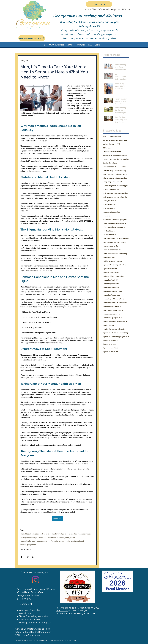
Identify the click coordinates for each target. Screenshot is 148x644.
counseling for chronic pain (112, 291)
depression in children (111, 340)
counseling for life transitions (113, 299)
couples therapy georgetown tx (114, 329)
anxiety (105, 189)
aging (105, 182)
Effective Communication (112, 152)
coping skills (107, 265)
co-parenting (124, 238)
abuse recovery (108, 171)
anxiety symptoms (109, 205)
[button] (57, 45)
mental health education (30, 534)
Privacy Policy (70, 640)
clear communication (110, 238)
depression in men (109, 344)
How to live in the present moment (115, 155)
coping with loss (108, 276)
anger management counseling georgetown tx (116, 186)
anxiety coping (108, 193)
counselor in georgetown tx (112, 318)
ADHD (105, 137)
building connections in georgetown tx (116, 220)
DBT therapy (107, 148)
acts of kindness (108, 174)
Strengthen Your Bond (111, 167)
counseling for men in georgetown (34, 541)
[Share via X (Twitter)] (27, 557)
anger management (115, 182)
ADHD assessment (115, 137)
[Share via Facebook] (22, 557)
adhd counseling (121, 174)
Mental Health (26, 549)
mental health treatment (74, 541)
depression (107, 333)
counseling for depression (112, 295)
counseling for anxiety (111, 284)
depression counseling (120, 333)
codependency (108, 242)
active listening (120, 171)
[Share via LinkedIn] (33, 557)
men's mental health (56, 541)
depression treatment (110, 352)
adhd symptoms (108, 178)
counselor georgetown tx (111, 314)
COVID (118, 144)
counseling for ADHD (110, 280)
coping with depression (111, 272)
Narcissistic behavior (110, 163)
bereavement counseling (111, 212)
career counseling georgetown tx (114, 223)
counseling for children (111, 288)
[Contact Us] (99, 4)
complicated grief (109, 257)
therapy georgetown (28, 545)
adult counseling (121, 178)
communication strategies (112, 250)
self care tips (45, 534)
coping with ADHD (119, 265)
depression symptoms (110, 348)
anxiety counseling (121, 193)
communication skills (110, 246)
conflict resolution (109, 261)
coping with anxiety (110, 269)
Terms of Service (57, 640)
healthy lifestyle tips (60, 534)
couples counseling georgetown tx (115, 321)
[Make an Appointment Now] (32, 38)
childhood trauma (109, 231)
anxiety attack (114, 189)
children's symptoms (110, 235)
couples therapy (108, 325)
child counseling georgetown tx (114, 227)
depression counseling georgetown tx (62, 537)
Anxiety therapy (108, 144)
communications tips (110, 254)
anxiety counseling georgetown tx (33, 537)
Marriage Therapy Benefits (119, 159)
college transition (121, 242)
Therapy (123, 167)
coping (120, 261)
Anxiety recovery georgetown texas (115, 140)
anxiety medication (110, 201)
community (123, 254)
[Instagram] (36, 580)
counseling (120, 276)
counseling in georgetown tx (80, 534)
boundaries (107, 216)
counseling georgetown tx (112, 306)
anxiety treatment (109, 208)
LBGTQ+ (106, 159)
